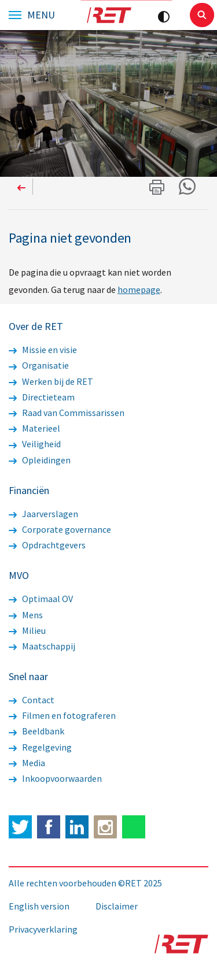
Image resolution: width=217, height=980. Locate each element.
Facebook (49, 827)
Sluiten (202, 15)
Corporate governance (60, 529)
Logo (108, 15)
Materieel (34, 428)
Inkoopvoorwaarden (55, 778)
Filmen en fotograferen (62, 715)
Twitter (20, 827)
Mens (26, 615)
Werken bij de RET (51, 381)
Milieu (27, 630)
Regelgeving (40, 747)
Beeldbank (36, 731)
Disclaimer (117, 906)
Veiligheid (35, 444)
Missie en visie (43, 350)
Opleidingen (40, 460)
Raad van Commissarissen (67, 413)
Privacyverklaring (43, 929)
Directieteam (42, 397)
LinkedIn (77, 827)
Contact (32, 700)
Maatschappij (42, 646)
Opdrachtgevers (47, 545)
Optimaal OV (41, 599)
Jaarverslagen (43, 514)
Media (27, 763)
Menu (41, 15)
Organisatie (39, 365)
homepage (139, 289)
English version (39, 906)
